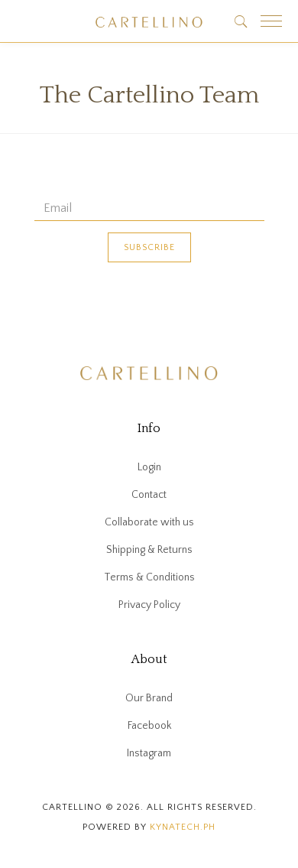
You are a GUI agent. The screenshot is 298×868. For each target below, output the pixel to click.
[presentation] (151, 307)
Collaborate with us (149, 522)
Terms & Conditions (149, 577)
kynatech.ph (183, 827)
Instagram (149, 753)
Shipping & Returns (149, 550)
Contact (149, 495)
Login (149, 467)
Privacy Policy (149, 605)
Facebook (149, 726)
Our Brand (149, 698)
